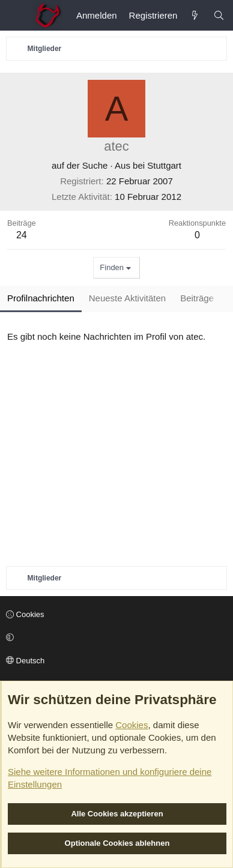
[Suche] (219, 15)
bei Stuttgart (157, 165)
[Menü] (16, 16)
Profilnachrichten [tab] (41, 298)
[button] (115, 637)
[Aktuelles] (195, 15)
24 (22, 235)
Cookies (25, 614)
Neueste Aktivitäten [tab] (127, 298)
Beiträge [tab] (197, 298)
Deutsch (25, 661)
